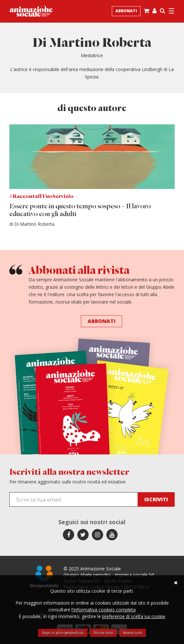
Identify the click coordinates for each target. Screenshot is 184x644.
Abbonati (126, 11)
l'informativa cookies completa (104, 610)
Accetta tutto (133, 633)
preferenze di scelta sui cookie (134, 616)
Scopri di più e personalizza (63, 633)
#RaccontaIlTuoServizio (41, 197)
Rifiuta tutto (103, 633)
